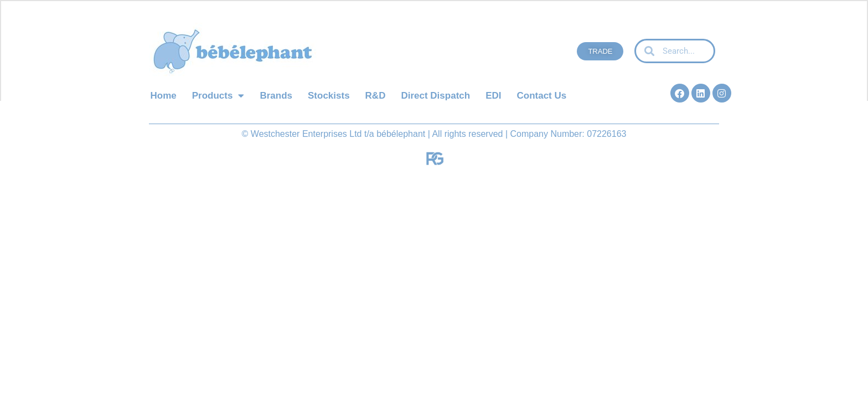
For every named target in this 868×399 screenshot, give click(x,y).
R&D (376, 96)
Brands (276, 96)
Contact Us (541, 96)
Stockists (329, 96)
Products (218, 96)
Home (164, 96)
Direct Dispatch (435, 96)
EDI (493, 96)
